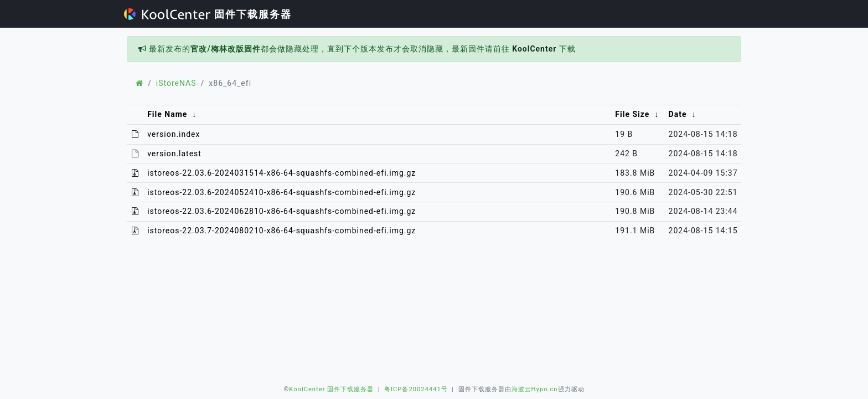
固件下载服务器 (208, 14)
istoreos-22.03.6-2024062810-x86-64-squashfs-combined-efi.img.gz (281, 211)
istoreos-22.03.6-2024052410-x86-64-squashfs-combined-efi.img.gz (281, 192)
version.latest (174, 154)
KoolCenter (534, 49)
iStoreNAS (176, 83)
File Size (632, 114)
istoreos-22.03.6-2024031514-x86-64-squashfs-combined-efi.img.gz (281, 173)
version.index (174, 134)
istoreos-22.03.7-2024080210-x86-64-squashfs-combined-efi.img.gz (281, 231)
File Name (167, 114)
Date (678, 114)
